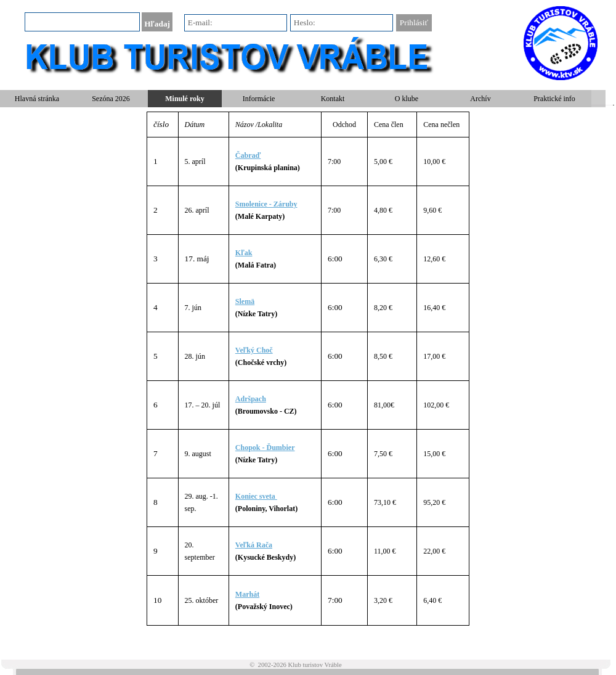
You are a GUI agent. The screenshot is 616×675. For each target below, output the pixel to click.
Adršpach (251, 399)
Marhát (247, 594)
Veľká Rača (254, 545)
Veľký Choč (254, 350)
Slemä (245, 301)
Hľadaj (157, 24)
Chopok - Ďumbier (265, 448)
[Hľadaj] (82, 22)
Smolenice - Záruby (266, 204)
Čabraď (248, 155)
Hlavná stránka (37, 99)
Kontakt (333, 99)
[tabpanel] (308, 369)
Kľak (244, 253)
